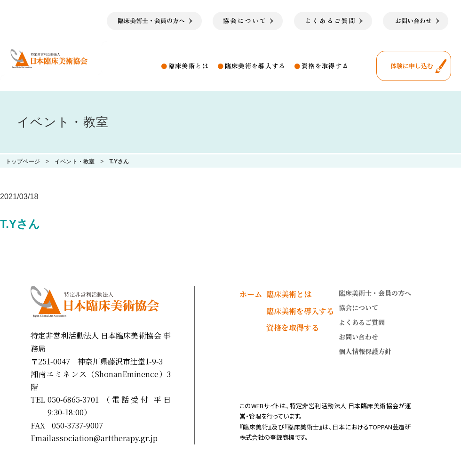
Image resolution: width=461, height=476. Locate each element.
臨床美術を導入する (255, 66)
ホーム (251, 294)
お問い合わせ (358, 337)
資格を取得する (325, 66)
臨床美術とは (189, 66)
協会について (358, 307)
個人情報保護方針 (365, 351)
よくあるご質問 (362, 322)
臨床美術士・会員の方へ (375, 293)
